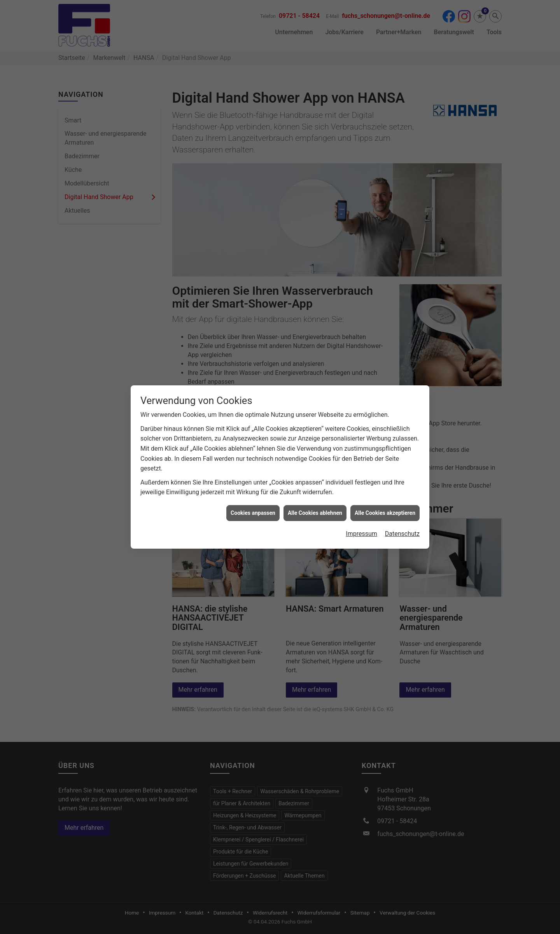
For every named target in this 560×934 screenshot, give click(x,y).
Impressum (361, 521)
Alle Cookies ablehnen (315, 500)
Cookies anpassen (253, 500)
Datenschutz (402, 521)
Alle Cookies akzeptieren (385, 500)
